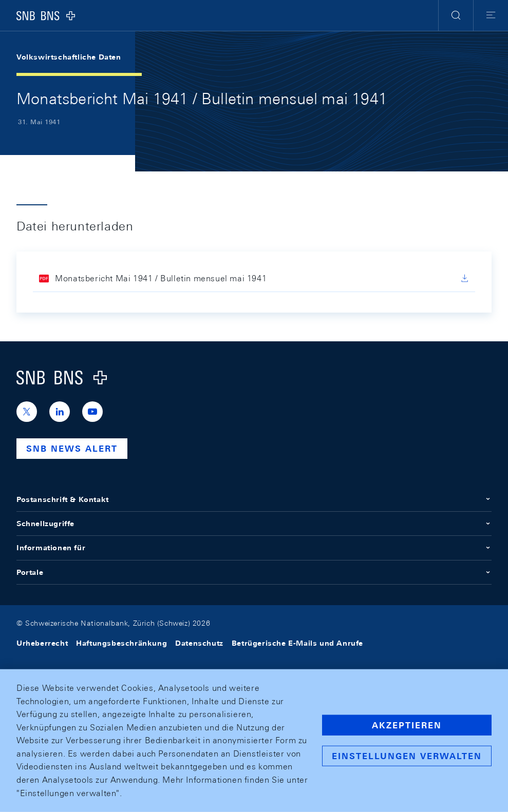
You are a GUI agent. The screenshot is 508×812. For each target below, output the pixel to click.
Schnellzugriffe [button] (254, 524)
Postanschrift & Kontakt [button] (254, 499)
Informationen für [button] (254, 548)
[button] (456, 15)
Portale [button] (254, 572)
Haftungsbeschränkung (121, 643)
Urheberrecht (42, 643)
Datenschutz (199, 643)
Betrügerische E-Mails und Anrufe (297, 643)
